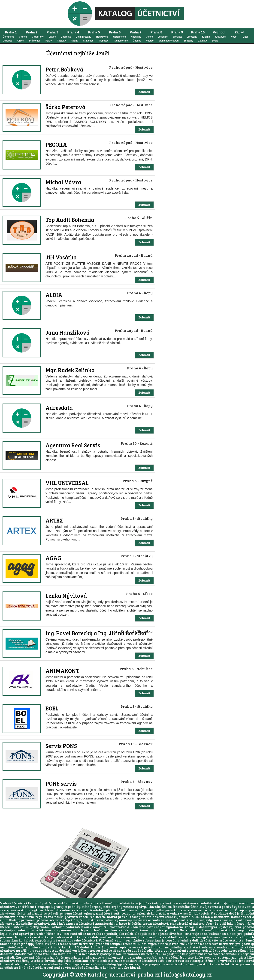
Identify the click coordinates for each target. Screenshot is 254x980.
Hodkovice (102, 37)
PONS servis (61, 783)
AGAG (53, 558)
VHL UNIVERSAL (67, 483)
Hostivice (136, 37)
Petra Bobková (64, 69)
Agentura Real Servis (73, 445)
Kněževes (220, 37)
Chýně (52, 37)
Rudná (74, 41)
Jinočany (192, 37)
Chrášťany (38, 37)
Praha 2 (32, 32)
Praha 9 (177, 32)
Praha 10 (198, 32)
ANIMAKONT (62, 671)
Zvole (215, 41)
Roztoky (61, 41)
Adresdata (59, 408)
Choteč (23, 37)
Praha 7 (136, 32)
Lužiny (193, 964)
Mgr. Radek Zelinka (70, 370)
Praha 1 (11, 32)
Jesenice (163, 37)
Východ (219, 32)
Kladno (206, 37)
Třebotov (104, 41)
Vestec (150, 41)
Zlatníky (203, 41)
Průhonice (35, 41)
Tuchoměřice (121, 41)
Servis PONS (61, 746)
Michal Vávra (63, 182)
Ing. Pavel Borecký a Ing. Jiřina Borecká (96, 633)
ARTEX (54, 520)
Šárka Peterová (65, 107)
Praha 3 (53, 32)
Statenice (88, 41)
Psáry (49, 41)
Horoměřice (119, 37)
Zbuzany (188, 41)
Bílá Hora (58, 954)
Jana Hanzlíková (68, 332)
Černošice (8, 37)
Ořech (21, 41)
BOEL (52, 708)
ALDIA (54, 295)
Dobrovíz (66, 37)
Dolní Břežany (83, 37)
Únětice (137, 41)
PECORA (56, 144)
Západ (239, 32)
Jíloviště (177, 37)
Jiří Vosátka (61, 257)
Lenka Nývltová (66, 595)
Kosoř (234, 37)
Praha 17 (99, 934)
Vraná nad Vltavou (169, 41)
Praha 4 (73, 32)
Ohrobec (8, 41)
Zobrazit (144, 92)
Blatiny (15, 920)
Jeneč (149, 37)
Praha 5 (94, 32)
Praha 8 (156, 32)
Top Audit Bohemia (70, 220)
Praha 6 (115, 32)
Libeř (245, 37)
